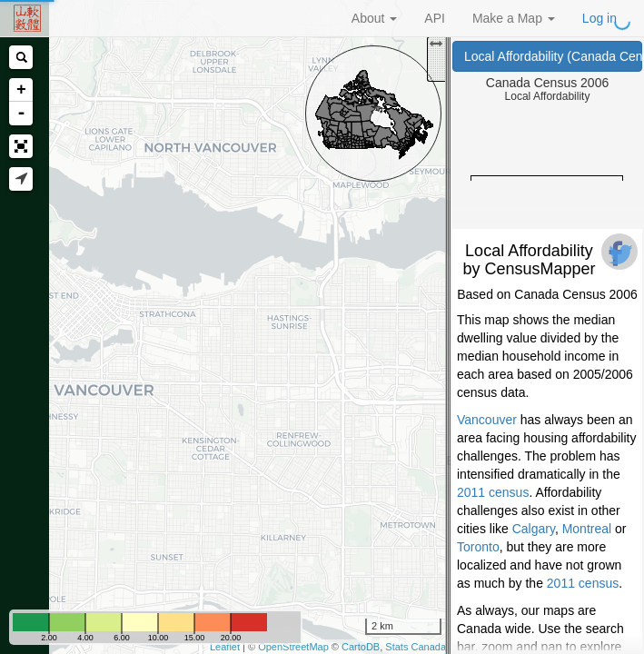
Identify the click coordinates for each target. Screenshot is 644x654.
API (435, 18)
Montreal (587, 529)
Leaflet (225, 647)
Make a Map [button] (514, 18)
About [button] (374, 18)
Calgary (534, 529)
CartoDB (361, 647)
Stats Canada (416, 647)
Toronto (478, 547)
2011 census (493, 492)
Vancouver (487, 420)
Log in (599, 18)
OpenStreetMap (293, 647)
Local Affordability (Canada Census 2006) (553, 56)
